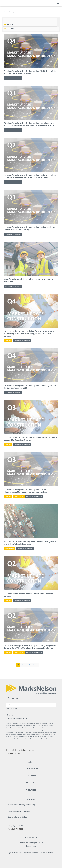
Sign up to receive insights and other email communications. (31, 853)
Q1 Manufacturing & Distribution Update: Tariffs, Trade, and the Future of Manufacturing (30, 228)
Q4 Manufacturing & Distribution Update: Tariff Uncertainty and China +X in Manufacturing (30, 72)
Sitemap (10, 715)
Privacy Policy (12, 712)
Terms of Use (12, 708)
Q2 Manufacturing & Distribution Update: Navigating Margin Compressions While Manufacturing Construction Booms (30, 647)
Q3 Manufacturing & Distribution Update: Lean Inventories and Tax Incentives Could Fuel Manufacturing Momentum (29, 124)
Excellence (31, 783)
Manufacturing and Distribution (13, 78)
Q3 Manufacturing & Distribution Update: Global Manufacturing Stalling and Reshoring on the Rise (25, 491)
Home (6, 12)
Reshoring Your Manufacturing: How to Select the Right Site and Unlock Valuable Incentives (30, 543)
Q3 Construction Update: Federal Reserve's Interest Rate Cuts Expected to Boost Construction (30, 439)
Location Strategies (19, 497)
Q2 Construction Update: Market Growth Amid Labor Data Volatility (29, 595)
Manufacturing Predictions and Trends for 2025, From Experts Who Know (31, 280)
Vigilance (31, 790)
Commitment (31, 768)
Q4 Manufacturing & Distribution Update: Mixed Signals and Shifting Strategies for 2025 (30, 387)
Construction (8, 341)
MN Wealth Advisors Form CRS (19, 719)
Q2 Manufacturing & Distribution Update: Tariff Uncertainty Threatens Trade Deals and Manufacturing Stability (30, 176)
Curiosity (31, 775)
